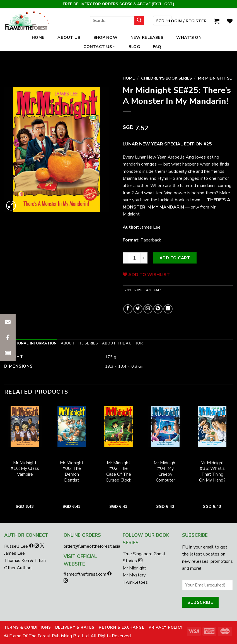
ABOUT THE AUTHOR (122, 343)
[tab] (31, 343)
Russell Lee (17, 546)
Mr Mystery (134, 575)
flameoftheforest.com (85, 574)
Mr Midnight (134, 568)
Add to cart (175, 258)
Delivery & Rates (75, 627)
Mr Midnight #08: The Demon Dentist (72, 472)
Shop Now (105, 37)
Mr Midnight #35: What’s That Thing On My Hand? (212, 472)
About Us (69, 37)
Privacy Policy (166, 627)
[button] (8, 353)
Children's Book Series (166, 78)
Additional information (31, 343)
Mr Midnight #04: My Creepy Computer (165, 472)
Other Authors (18, 568)
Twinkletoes (135, 582)
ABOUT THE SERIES (79, 343)
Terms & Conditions (27, 627)
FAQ (157, 47)
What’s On (189, 37)
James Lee (14, 553)
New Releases (147, 37)
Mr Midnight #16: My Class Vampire (25, 469)
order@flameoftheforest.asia (92, 546)
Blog (134, 47)
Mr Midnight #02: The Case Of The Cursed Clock (118, 472)
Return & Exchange (122, 627)
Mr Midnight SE (215, 78)
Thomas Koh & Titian (25, 561)
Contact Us (99, 47)
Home (38, 37)
